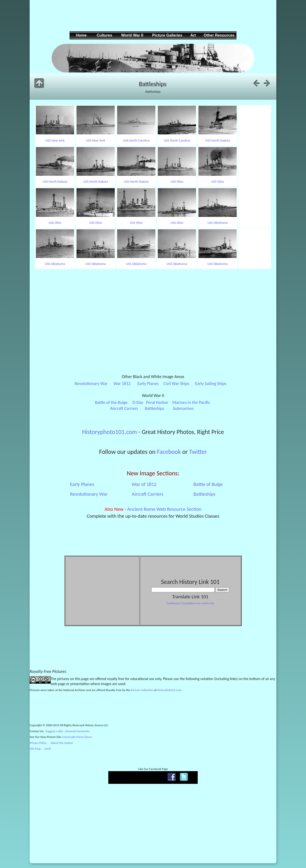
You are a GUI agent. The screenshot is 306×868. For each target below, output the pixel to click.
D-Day (138, 402)
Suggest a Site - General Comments (68, 731)
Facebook (169, 452)
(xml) (47, 749)
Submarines (183, 408)
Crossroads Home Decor (77, 737)
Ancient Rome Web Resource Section (164, 509)
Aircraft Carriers (124, 408)
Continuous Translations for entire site (190, 603)
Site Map (35, 749)
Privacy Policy (38, 743)
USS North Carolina (136, 140)
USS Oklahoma (218, 223)
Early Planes (148, 384)
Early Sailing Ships (211, 384)
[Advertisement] (152, 19)
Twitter (198, 452)
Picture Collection (142, 690)
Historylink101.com (169, 690)
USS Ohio (177, 181)
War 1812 (122, 384)
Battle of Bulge (208, 484)
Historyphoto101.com (109, 432)
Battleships (155, 408)
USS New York (55, 140)
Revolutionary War (91, 384)
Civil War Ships (176, 384)
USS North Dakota (218, 140)
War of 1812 (144, 484)
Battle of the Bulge (111, 402)
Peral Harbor (157, 402)
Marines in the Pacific (191, 402)
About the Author (62, 743)
